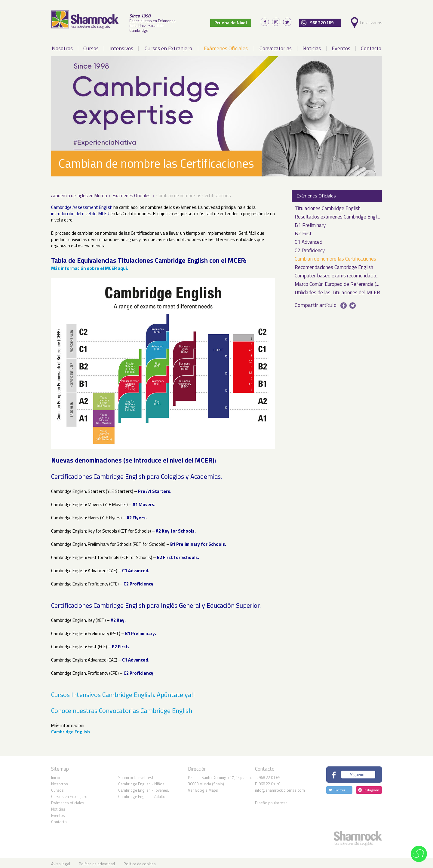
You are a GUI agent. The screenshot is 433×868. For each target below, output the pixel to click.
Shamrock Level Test (136, 776)
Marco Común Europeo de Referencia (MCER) (337, 283)
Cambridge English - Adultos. (143, 795)
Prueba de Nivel (235, 22)
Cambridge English (71, 730)
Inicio (56, 776)
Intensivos (121, 46)
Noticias (312, 46)
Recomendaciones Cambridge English (334, 266)
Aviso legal (61, 862)
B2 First (303, 232)
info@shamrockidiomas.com (280, 788)
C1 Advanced (309, 241)
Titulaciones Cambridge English (328, 207)
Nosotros (62, 46)
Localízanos (372, 22)
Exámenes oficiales (68, 801)
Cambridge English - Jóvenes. (144, 788)
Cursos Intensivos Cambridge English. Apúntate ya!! (123, 692)
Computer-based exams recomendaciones (337, 274)
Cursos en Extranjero (168, 46)
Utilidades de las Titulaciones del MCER (337, 291)
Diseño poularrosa (271, 801)
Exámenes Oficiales (226, 46)
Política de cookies (140, 862)
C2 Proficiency (310, 249)
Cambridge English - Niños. (142, 782)
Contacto (371, 46)
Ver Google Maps (203, 788)
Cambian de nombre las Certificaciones (335, 257)
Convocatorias (276, 46)
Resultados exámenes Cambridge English (337, 215)
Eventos (341, 46)
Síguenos (358, 773)
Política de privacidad (97, 862)
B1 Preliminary (310, 224)
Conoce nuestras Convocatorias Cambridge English (122, 709)
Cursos (91, 46)
